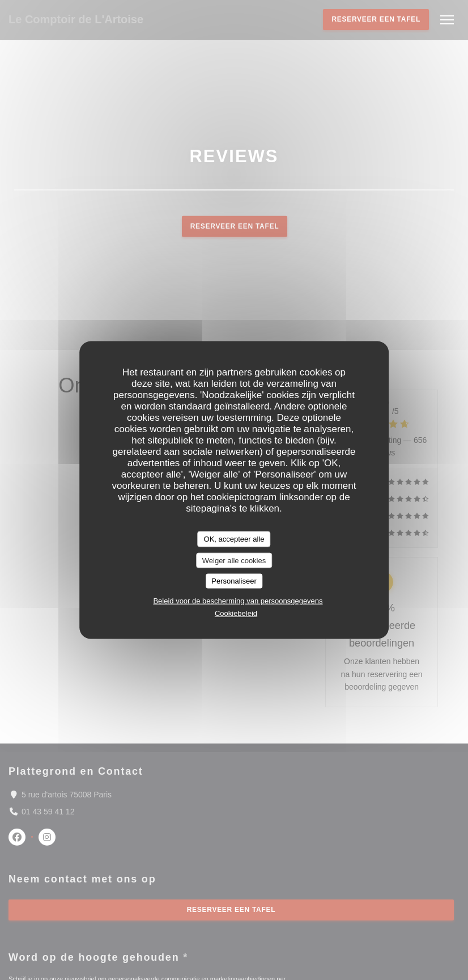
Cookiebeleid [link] (236, 613)
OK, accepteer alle (234, 539)
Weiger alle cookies (234, 560)
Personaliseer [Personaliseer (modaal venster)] (234, 581)
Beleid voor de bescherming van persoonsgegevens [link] (238, 600)
